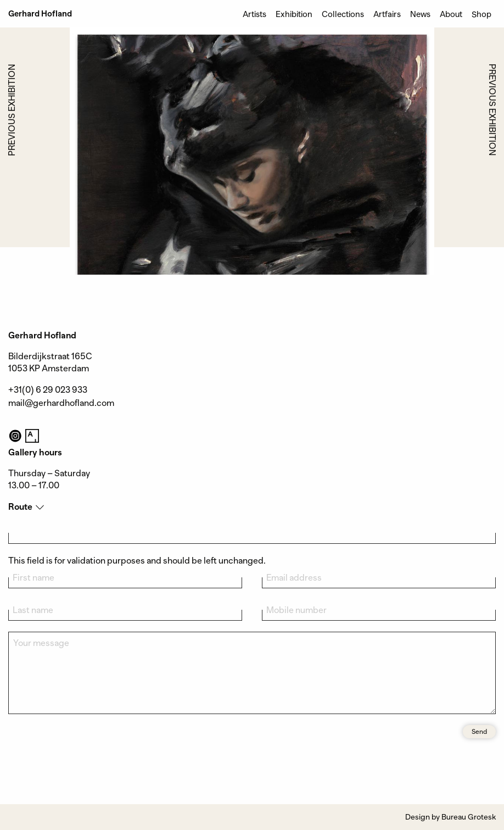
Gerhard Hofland (40, 14)
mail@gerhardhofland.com (61, 403)
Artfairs (387, 14)
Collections (343, 14)
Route (20, 507)
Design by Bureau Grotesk (450, 817)
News (420, 14)
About (451, 14)
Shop (481, 14)
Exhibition (294, 14)
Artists (254, 14)
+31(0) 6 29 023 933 (48, 390)
